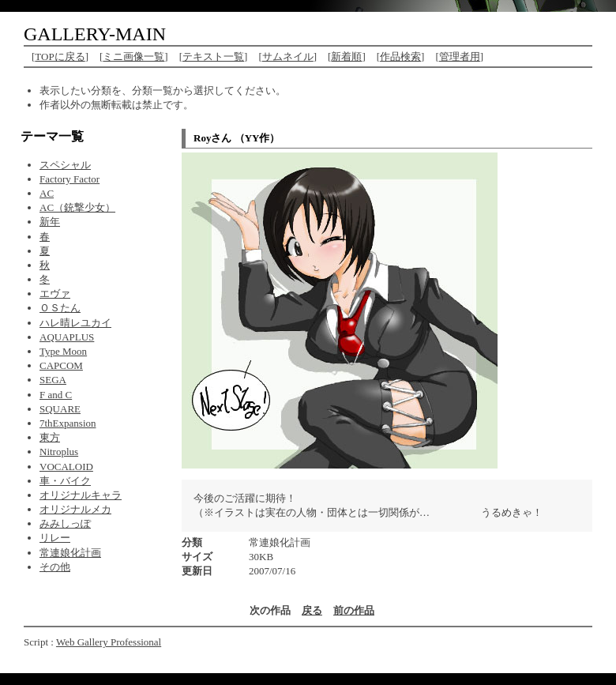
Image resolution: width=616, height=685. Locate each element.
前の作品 (354, 610)
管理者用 (460, 56)
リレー (55, 538)
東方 (50, 437)
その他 (55, 567)
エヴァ (55, 294)
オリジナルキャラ (81, 495)
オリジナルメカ (75, 509)
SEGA (53, 380)
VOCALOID (66, 467)
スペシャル (65, 165)
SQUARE (60, 409)
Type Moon (63, 351)
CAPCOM (61, 365)
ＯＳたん (60, 308)
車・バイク (65, 481)
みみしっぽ (65, 523)
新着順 (346, 56)
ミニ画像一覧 (133, 56)
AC (47, 193)
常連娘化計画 (70, 553)
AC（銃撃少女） (77, 207)
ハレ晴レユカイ (75, 323)
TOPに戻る (60, 56)
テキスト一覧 (213, 56)
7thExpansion (68, 423)
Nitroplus (59, 452)
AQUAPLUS (67, 337)
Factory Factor (69, 179)
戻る (312, 610)
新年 (50, 222)
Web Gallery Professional (109, 642)
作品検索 (400, 56)
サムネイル (288, 56)
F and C (56, 395)
